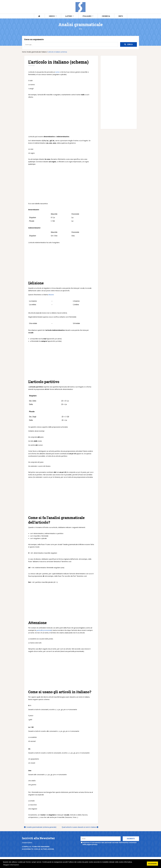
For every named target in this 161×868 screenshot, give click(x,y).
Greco (52, 16)
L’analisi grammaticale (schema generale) (40, 827)
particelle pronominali (44, 630)
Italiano (87, 16)
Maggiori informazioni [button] (11, 865)
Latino (69, 16)
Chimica (106, 16)
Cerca (130, 44)
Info (121, 16)
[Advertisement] (61, 117)
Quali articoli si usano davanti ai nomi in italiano (80, 827)
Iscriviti (131, 839)
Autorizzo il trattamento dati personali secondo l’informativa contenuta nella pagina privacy (110, 843)
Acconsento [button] (152, 864)
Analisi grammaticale (34, 52)
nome (57, 72)
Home (24, 52)
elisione (51, 295)
